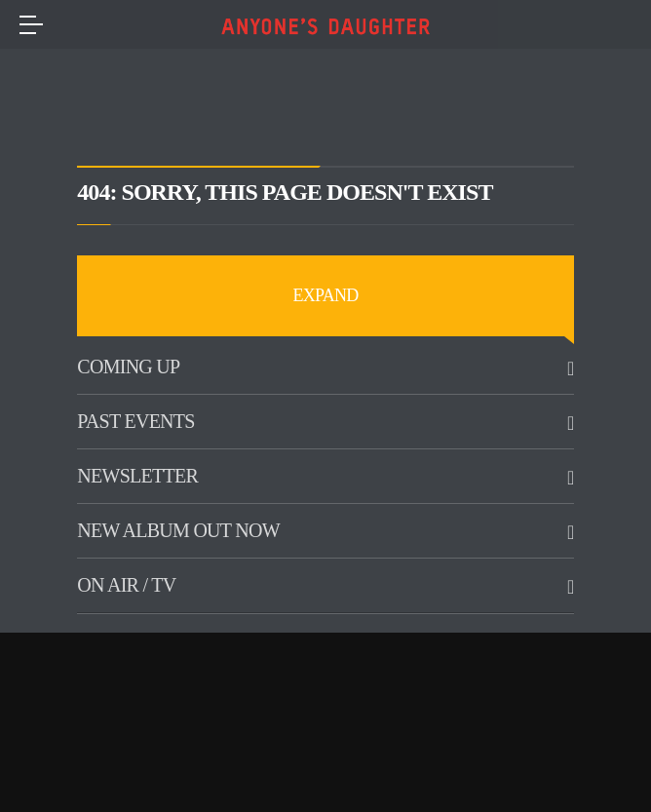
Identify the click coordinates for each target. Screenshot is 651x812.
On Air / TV (126, 585)
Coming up (128, 367)
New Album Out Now (178, 530)
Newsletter (137, 476)
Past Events (135, 421)
